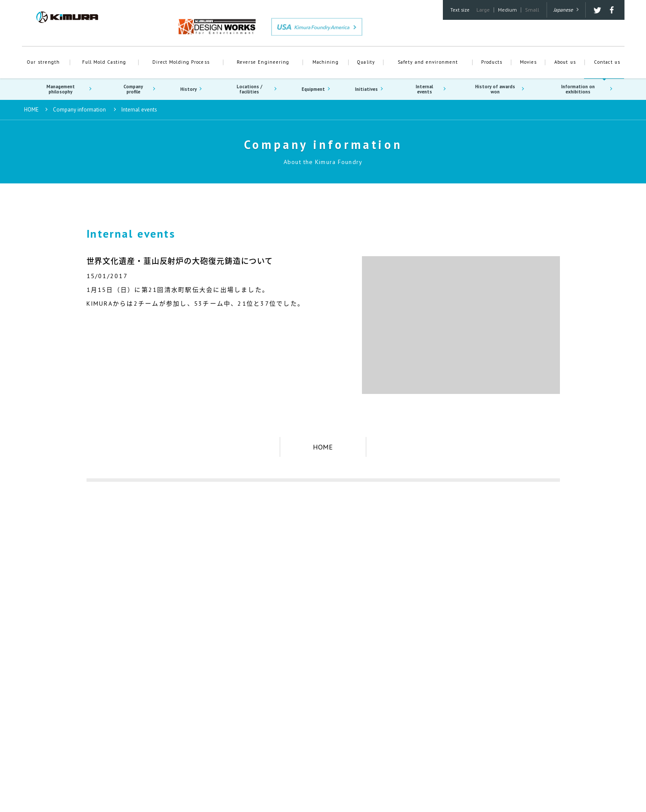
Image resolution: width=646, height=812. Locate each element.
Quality (366, 62)
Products (492, 62)
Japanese (566, 10)
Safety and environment (428, 62)
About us (565, 62)
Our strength (43, 62)
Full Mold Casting (104, 62)
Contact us (607, 62)
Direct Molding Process (181, 62)
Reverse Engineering (263, 62)
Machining (326, 62)
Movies (529, 62)
